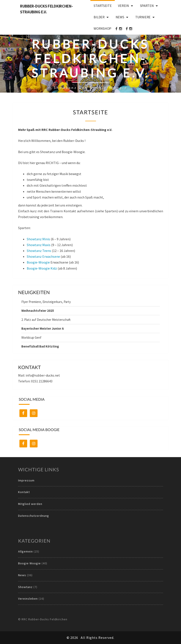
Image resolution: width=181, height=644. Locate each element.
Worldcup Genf (31, 338)
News (120, 17)
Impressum (26, 480)
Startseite (103, 6)
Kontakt (24, 492)
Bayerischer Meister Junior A (43, 328)
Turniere (143, 17)
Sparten (147, 6)
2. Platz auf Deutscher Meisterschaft (46, 320)
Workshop (102, 28)
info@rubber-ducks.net (43, 375)
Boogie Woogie (29, 563)
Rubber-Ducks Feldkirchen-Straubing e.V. (46, 9)
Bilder (99, 17)
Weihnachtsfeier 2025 (38, 311)
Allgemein (25, 551)
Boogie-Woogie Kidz (42, 268)
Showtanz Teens (39, 251)
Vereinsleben (28, 599)
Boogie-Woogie (38, 262)
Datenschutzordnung (34, 516)
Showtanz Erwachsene (43, 256)
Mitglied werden (30, 504)
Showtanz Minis (38, 239)
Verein (123, 6)
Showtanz (25, 587)
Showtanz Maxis (39, 245)
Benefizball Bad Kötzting (40, 346)
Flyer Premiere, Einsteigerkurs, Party (46, 302)
